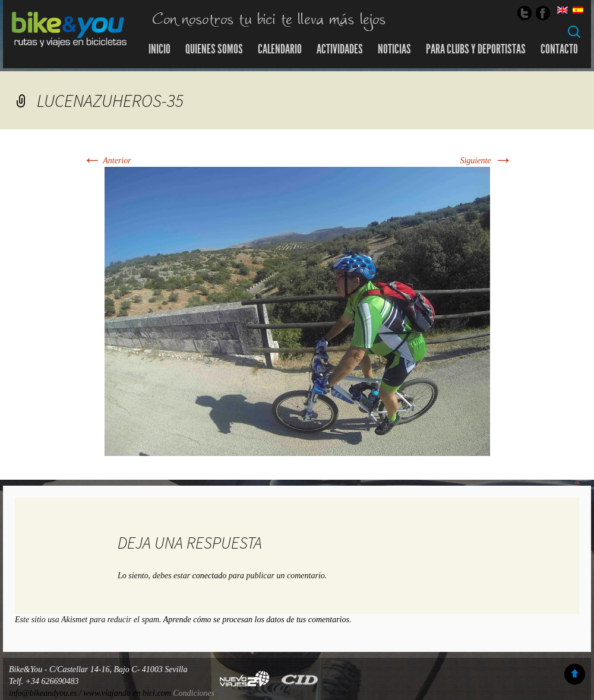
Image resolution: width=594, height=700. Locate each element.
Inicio (159, 49)
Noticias (394, 49)
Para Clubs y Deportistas (476, 49)
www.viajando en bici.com (127, 693)
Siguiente (486, 161)
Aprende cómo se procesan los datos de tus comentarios (256, 620)
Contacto (559, 49)
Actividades (340, 49)
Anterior (107, 161)
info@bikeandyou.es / (46, 693)
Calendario (280, 49)
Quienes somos (214, 49)
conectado (210, 576)
